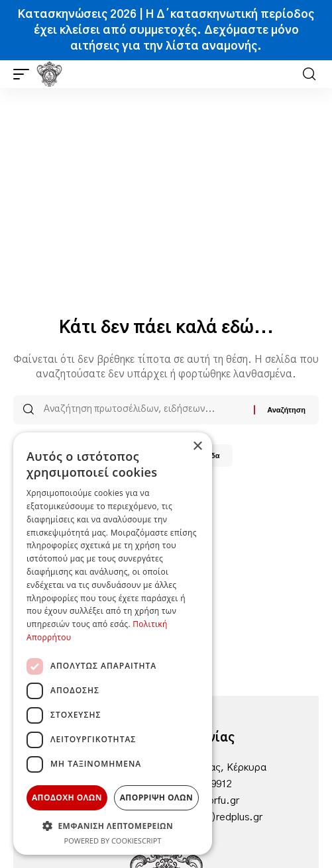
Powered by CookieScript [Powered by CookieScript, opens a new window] (113, 841)
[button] (25, 74)
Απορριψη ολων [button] (156, 797)
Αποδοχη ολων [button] (67, 797)
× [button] (197, 447)
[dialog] (113, 644)
